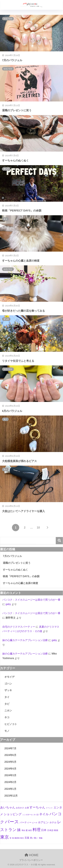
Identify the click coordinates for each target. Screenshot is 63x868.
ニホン (8, 711)
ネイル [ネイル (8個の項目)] (44, 814)
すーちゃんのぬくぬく (15, 570)
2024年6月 (10, 755)
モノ (5, 419)
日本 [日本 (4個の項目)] (44, 830)
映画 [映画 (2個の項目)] (56, 830)
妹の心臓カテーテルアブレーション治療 (25, 640)
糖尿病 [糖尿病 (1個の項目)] (17, 838)
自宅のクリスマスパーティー (19, 627)
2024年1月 (10, 789)
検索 (59, 541)
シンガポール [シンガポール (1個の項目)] (28, 815)
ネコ (5, 119)
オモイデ (9, 677)
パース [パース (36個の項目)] (12, 822)
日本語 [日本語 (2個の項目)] (50, 830)
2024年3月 (10, 775)
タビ (7, 704)
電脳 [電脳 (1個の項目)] (41, 838)
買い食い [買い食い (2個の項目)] (34, 838)
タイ (7, 697)
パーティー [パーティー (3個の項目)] (26, 822)
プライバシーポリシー (31, 860)
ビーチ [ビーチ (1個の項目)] (35, 823)
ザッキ (6, 169)
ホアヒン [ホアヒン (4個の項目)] (43, 822)
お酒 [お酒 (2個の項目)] (27, 808)
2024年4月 (10, 769)
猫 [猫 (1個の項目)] (13, 838)
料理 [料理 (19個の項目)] (37, 830)
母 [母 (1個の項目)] (10, 838)
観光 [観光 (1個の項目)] (22, 838)
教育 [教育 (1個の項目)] (30, 830)
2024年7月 (10, 748)
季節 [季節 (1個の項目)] (23, 830)
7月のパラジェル (12, 556)
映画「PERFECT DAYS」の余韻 (21, 576)
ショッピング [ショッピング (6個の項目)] (13, 814)
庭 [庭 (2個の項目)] (27, 830)
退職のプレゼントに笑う (17, 563)
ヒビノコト (8, 19)
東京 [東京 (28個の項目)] (5, 837)
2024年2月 (10, 782)
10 (38, 528)
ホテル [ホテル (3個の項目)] (53, 822)
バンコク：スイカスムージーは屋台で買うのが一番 (31, 600)
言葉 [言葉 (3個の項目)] (27, 838)
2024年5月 (10, 762)
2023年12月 (11, 796)
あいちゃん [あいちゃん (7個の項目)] (8, 807)
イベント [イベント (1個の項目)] (49, 808)
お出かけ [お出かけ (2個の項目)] (20, 808)
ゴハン (8, 684)
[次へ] (47, 528)
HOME (32, 855)
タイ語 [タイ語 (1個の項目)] (36, 815)
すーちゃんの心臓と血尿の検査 (20, 583)
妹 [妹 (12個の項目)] (19, 830)
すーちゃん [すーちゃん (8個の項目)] (37, 807)
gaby (8, 604)
